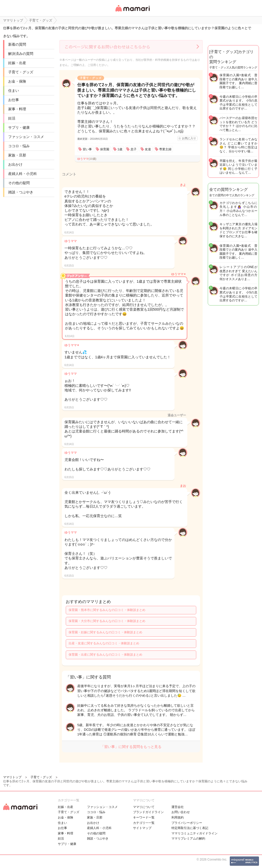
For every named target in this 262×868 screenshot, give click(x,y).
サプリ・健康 (19, 127)
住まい (14, 91)
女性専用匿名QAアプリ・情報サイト (132, 12)
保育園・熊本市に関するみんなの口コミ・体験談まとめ (107, 610)
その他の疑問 (19, 183)
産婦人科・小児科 (23, 174)
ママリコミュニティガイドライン (194, 833)
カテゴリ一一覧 (144, 823)
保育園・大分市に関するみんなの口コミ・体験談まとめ (107, 621)
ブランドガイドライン (148, 812)
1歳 (120, 149)
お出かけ (15, 164)
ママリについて (144, 807)
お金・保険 (17, 81)
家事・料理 (17, 109)
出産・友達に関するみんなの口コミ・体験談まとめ (104, 643)
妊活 (12, 118)
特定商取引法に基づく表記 (190, 828)
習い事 (87, 149)
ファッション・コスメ (26, 137)
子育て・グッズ (21, 72)
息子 (134, 149)
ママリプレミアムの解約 (188, 839)
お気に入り (189, 138)
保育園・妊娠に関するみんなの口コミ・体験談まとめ (105, 632)
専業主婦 (165, 149)
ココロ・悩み (19, 146)
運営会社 (178, 807)
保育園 (105, 149)
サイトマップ (142, 828)
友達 (148, 149)
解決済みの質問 (21, 54)
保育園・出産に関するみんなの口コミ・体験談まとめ (105, 655)
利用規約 (178, 817)
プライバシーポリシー (187, 823)
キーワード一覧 (144, 817)
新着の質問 (17, 44)
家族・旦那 (17, 155)
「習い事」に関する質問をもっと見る (131, 747)
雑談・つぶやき (21, 192)
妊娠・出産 (17, 63)
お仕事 (14, 100)
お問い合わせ (181, 812)
